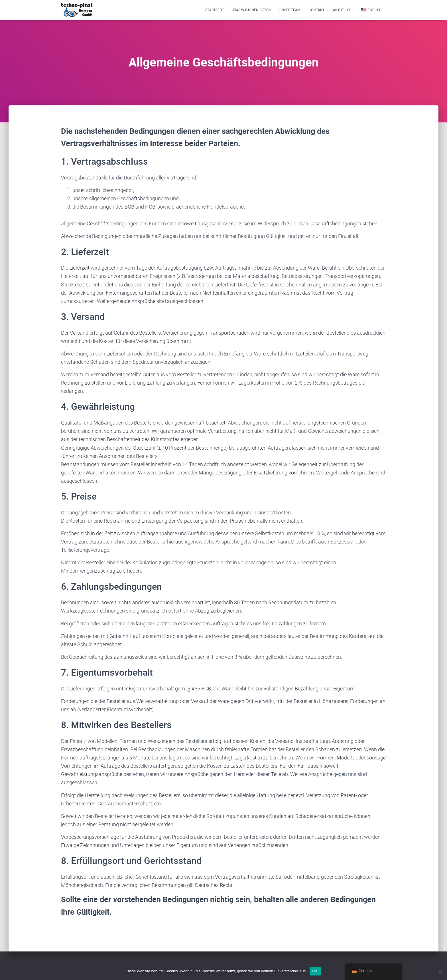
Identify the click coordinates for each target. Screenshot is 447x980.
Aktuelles (342, 10)
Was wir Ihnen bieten (252, 10)
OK (315, 971)
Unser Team (290, 10)
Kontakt (317, 10)
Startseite (215, 10)
